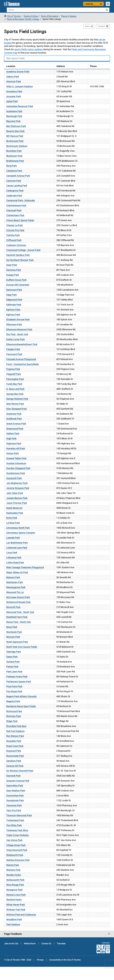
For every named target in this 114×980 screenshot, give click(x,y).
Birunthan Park (14, 151)
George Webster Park (17, 399)
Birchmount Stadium (17, 146)
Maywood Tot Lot (15, 592)
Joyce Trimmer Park (17, 503)
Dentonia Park (14, 270)
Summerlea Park (15, 796)
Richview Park (14, 716)
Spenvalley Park (15, 786)
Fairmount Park (14, 354)
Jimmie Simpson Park (18, 488)
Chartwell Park (14, 210)
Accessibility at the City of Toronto (65, 960)
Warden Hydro (14, 875)
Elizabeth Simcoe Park (18, 319)
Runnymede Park (15, 756)
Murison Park (13, 637)
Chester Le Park (15, 225)
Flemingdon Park (15, 379)
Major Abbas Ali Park (17, 572)
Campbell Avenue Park (18, 176)
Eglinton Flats (13, 310)
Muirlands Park (14, 632)
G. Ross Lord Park (15, 389)
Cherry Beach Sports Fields (20, 220)
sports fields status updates (29, 49)
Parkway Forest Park (17, 676)
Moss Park (12, 627)
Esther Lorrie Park (15, 339)
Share (90, 26)
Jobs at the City (11, 943)
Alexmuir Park (14, 81)
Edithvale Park (14, 305)
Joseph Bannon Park (17, 498)
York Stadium (13, 924)
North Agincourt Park (17, 642)
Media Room (30, 943)
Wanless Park (13, 870)
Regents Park (13, 701)
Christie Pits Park (15, 230)
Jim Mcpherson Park (17, 483)
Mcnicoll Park (13, 607)
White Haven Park (16, 905)
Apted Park (12, 101)
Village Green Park (16, 845)
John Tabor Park (15, 493)
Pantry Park (12, 666)
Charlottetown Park (16, 205)
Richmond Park (14, 711)
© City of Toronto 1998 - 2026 (18, 960)
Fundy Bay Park (14, 384)
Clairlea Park (13, 235)
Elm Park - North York (17, 334)
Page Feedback (13, 934)
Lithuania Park (14, 557)
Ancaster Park (14, 96)
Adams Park (13, 76)
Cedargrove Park (15, 191)
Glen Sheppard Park (16, 409)
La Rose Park (13, 523)
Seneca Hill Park (15, 766)
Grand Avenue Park (16, 424)
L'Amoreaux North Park (18, 528)
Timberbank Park (15, 820)
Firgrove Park (13, 369)
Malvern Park (13, 577)
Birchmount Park (15, 141)
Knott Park (12, 518)
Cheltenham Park (15, 215)
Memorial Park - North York (20, 612)
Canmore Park (14, 181)
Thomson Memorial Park (19, 815)
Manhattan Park (15, 582)
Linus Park (12, 552)
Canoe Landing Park (17, 186)
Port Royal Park (14, 691)
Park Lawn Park (14, 671)
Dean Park (12, 265)
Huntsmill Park (14, 478)
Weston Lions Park (16, 895)
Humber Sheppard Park (18, 468)
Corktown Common (16, 245)
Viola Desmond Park (17, 850)
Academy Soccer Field (18, 71)
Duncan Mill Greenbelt (18, 285)
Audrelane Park (14, 111)
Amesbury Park (14, 91)
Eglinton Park (13, 315)
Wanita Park (13, 865)
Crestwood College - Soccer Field (23, 250)
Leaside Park (13, 538)
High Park (11, 438)
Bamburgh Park (14, 116)
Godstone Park (14, 414)
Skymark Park (13, 776)
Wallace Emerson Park (18, 860)
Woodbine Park (14, 919)
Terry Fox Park (14, 810)
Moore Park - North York (19, 622)
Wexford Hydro (14, 900)
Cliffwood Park (14, 240)
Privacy (40, 960)
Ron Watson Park (15, 736)
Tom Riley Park (14, 825)
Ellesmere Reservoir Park (19, 329)
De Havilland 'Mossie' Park (20, 260)
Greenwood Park (15, 429)
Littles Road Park (15, 562)
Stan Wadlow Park (16, 791)
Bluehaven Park (14, 156)
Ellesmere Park (14, 324)
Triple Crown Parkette (17, 835)
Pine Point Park (14, 686)
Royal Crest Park (15, 746)
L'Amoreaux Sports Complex (21, 533)
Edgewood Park (14, 300)
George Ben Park (15, 394)
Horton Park (12, 453)
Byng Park (11, 166)
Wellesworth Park (15, 880)
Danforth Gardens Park (18, 255)
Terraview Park (14, 805)
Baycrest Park (13, 121)
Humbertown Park (16, 473)
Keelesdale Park (15, 513)
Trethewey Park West (17, 830)
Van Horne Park (14, 840)
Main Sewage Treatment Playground (25, 567)
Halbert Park (13, 433)
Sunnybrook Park (15, 800)
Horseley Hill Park (16, 448)
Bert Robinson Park (16, 126)
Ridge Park (12, 721)
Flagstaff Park (14, 374)
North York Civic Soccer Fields (22, 647)
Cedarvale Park (14, 196)
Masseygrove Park (16, 587)
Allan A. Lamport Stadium (20, 86)
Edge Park (11, 295)
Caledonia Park (14, 171)
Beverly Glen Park (15, 131)
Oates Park (12, 657)
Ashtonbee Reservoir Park (20, 106)
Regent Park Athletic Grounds (21, 696)
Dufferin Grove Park (16, 280)
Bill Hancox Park (15, 136)
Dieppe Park (13, 275)
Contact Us (47, 943)
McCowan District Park (18, 597)
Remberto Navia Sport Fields (21, 706)
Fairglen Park (13, 349)
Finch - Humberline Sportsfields (23, 364)
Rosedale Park (14, 741)
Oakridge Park (14, 652)
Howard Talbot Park (16, 458)
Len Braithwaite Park (17, 543)
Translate (101, 26)
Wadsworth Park (15, 855)
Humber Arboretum (16, 463)
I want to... (89, 4)
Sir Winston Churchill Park (20, 771)
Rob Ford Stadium (15, 731)
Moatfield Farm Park (17, 617)
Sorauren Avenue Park (18, 781)
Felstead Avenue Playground (21, 359)
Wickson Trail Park (16, 910)
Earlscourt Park (14, 290)
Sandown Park (14, 761)
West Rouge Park (15, 885)
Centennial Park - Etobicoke (21, 200)
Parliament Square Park (19, 681)
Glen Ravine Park (15, 404)
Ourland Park (13, 662)
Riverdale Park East (16, 726)
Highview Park (14, 443)
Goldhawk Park (14, 419)
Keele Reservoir (14, 508)
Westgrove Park (14, 890)
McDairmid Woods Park (18, 602)
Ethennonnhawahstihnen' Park (22, 344)
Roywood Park (14, 751)
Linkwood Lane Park (17, 548)
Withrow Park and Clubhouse (21, 915)
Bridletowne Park (15, 161)
